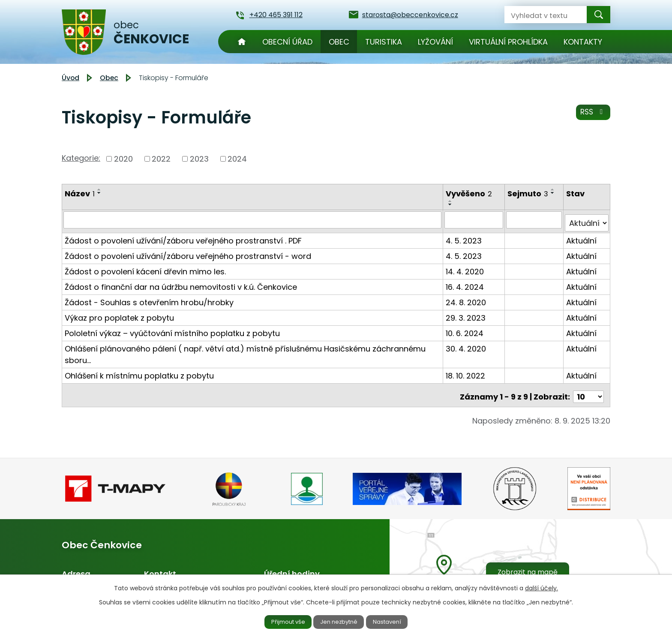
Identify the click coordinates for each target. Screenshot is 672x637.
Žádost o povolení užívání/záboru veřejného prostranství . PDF (183, 237)
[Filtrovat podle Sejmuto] (535, 219)
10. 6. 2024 (466, 329)
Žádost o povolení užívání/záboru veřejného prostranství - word (188, 252)
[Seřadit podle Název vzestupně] (99, 189)
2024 (237, 159)
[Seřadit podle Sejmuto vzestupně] (554, 189)
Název (80, 194)
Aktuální (582, 237)
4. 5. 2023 (465, 237)
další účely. (541, 587)
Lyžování (435, 42)
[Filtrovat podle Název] (253, 219)
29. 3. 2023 (467, 314)
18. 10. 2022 (467, 372)
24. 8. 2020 (467, 299)
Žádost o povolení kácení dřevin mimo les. (145, 268)
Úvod (242, 42)
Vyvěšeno (470, 194)
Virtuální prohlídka (508, 42)
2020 (123, 159)
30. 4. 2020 (467, 345)
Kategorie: (81, 158)
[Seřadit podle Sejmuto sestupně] (554, 193)
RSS (592, 116)
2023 (199, 159)
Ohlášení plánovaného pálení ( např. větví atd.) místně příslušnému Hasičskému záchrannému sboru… (245, 351)
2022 (161, 159)
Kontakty (583, 42)
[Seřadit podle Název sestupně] (99, 193)
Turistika (384, 42)
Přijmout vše (281, 621)
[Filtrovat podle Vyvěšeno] (475, 219)
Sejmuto (529, 194)
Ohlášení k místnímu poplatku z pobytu (139, 372)
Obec (339, 42)
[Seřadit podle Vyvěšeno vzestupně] (452, 201)
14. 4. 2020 (466, 268)
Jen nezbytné (340, 621)
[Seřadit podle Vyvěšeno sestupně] (452, 204)
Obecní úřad (287, 42)
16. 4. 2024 (466, 283)
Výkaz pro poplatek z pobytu (119, 314)
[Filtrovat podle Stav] (587, 219)
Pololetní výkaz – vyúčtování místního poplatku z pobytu (172, 329)
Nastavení (395, 621)
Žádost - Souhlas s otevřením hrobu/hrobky (149, 299)
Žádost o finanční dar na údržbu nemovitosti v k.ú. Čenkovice (181, 283)
